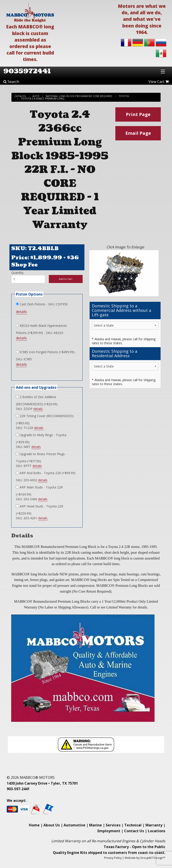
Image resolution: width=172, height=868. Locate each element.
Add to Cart (66, 279)
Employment (109, 831)
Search (11, 82)
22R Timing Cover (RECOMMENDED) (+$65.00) (45, 419)
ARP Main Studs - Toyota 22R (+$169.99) (39, 491)
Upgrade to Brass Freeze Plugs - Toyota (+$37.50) (41, 457)
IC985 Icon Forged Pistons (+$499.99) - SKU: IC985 (46, 356)
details (21, 312)
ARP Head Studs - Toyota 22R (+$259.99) (40, 510)
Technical (133, 825)
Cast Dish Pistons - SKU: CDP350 (42, 304)
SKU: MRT (28, 447)
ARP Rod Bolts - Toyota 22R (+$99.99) (46, 473)
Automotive (74, 825)
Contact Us (134, 831)
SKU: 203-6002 (32, 480)
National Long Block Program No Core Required (79, 96)
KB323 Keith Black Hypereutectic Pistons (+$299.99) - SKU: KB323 (42, 329)
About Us (52, 825)
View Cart (159, 82)
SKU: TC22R (30, 428)
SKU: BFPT (29, 466)
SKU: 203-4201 (32, 518)
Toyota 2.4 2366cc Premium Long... (44, 98)
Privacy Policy (113, 858)
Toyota (124, 96)
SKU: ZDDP (29, 409)
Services (113, 825)
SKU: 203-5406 (32, 499)
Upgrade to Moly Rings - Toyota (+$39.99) (41, 438)
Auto (36, 96)
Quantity (17, 273)
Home (34, 825)
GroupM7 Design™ (153, 858)
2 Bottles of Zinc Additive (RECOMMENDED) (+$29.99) (37, 400)
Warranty (154, 825)
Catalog (20, 96)
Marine (96, 825)
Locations (157, 831)
